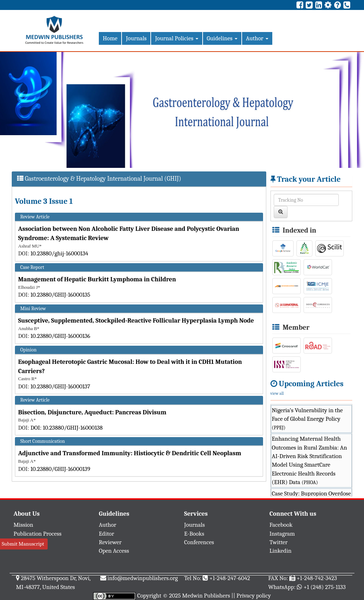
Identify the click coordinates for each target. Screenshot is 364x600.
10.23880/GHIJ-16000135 (60, 295)
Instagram (282, 534)
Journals (136, 38)
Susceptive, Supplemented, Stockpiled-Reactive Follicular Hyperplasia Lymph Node (136, 321)
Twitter (279, 542)
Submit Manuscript (23, 544)
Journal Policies (176, 38)
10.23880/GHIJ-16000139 (60, 469)
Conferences (199, 542)
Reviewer (110, 542)
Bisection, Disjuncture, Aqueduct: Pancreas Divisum (92, 412)
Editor (106, 534)
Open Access (114, 551)
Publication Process (38, 534)
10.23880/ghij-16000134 (60, 253)
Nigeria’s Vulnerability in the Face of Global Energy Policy (307, 419)
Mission (23, 525)
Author (257, 38)
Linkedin (280, 551)
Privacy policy (254, 596)
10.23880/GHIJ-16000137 (60, 386)
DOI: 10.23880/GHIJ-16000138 (67, 428)
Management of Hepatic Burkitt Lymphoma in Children (97, 279)
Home (110, 38)
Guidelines (222, 38)
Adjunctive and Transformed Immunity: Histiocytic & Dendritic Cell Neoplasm (130, 453)
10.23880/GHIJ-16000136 (60, 336)
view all (277, 393)
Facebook (281, 525)
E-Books (194, 534)
